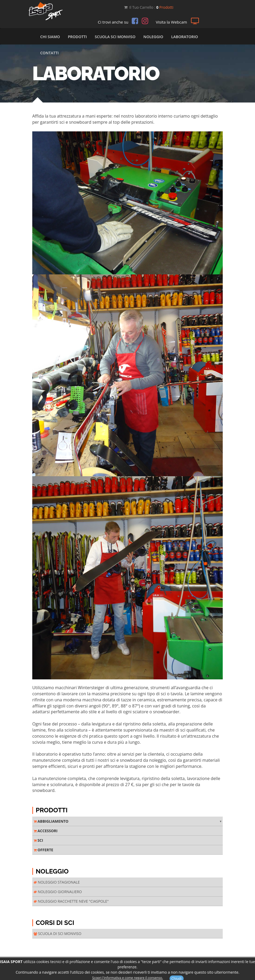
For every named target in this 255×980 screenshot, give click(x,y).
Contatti (49, 53)
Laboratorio (185, 37)
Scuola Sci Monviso (115, 37)
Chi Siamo (50, 37)
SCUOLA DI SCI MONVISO (58, 934)
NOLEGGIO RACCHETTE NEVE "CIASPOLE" (71, 901)
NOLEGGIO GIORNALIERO (58, 892)
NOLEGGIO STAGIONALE (57, 882)
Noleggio (153, 37)
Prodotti (77, 37)
